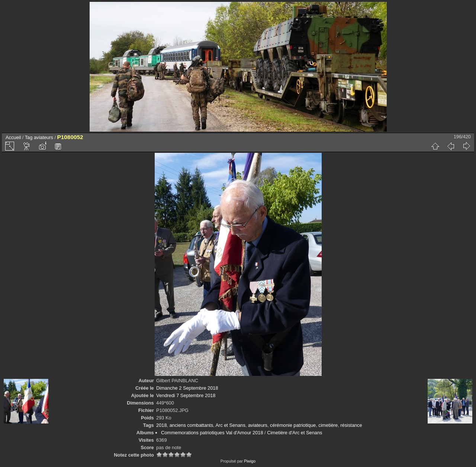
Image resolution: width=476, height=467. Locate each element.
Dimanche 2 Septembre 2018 (187, 388)
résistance (351, 425)
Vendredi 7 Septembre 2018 (186, 395)
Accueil (13, 137)
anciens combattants (191, 425)
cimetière (328, 425)
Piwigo (250, 461)
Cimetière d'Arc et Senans (295, 433)
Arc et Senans (230, 425)
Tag (29, 137)
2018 (161, 425)
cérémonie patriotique (293, 425)
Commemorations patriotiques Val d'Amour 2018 (212, 433)
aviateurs (44, 137)
